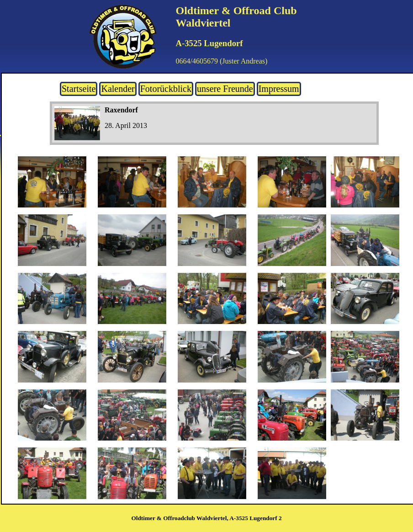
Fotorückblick (166, 89)
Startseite (79, 89)
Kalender (118, 89)
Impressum (279, 89)
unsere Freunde (225, 89)
